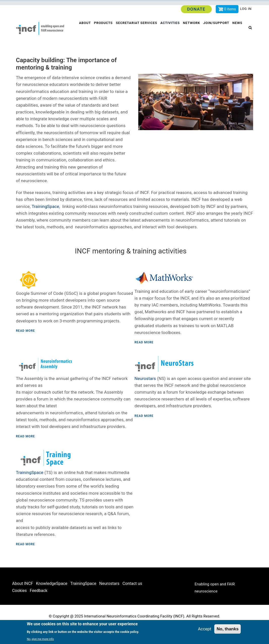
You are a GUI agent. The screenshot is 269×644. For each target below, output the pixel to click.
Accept (205, 629)
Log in (246, 9)
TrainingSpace (45, 223)
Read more (25, 347)
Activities (171, 30)
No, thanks (227, 629)
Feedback (39, 607)
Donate (196, 9)
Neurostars (145, 395)
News (84, 47)
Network (193, 30)
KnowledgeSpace (52, 600)
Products (104, 30)
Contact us (132, 600)
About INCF (23, 600)
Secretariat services (137, 30)
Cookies (19, 607)
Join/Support (218, 30)
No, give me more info (41, 639)
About (85, 30)
